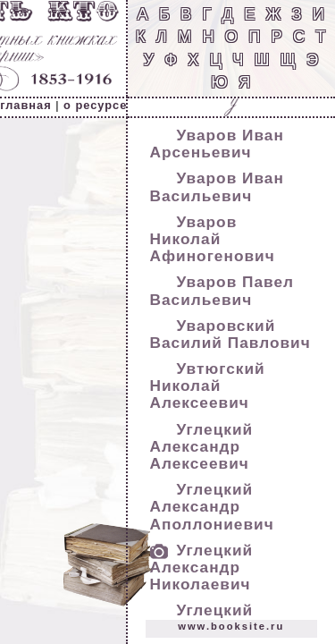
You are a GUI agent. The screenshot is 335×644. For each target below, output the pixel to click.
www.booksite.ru (231, 626)
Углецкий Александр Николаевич (202, 567)
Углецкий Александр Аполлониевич (212, 506)
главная (25, 105)
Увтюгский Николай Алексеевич (208, 386)
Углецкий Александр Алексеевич (202, 446)
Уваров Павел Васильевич (222, 290)
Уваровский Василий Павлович (230, 334)
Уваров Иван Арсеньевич (217, 144)
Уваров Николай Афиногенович (213, 239)
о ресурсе (95, 105)
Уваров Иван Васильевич (217, 186)
